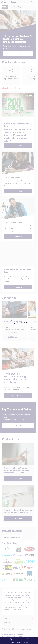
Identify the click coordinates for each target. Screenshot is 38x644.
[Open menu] (11, 640)
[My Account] (27, 640)
